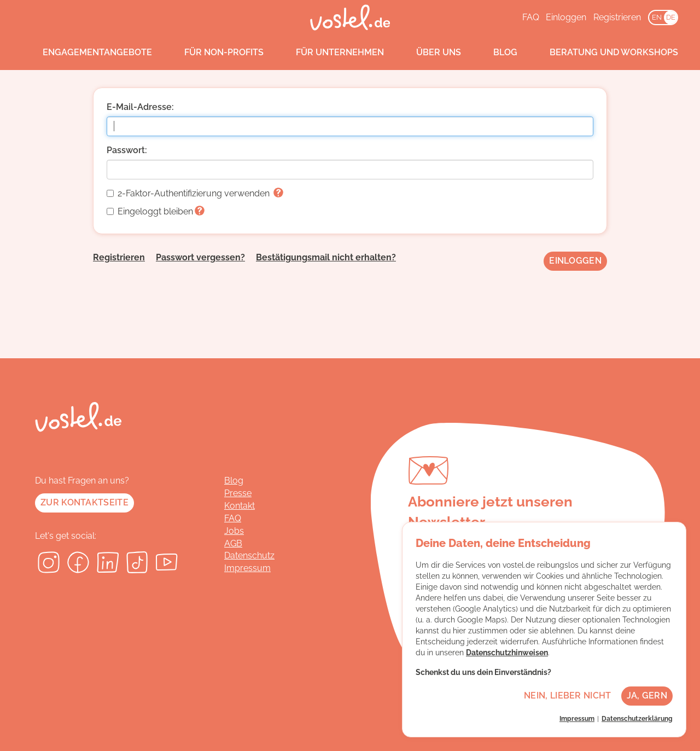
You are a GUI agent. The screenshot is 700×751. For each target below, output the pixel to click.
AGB (233, 543)
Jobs (234, 531)
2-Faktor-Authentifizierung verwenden (195, 193)
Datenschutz (249, 555)
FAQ (531, 17)
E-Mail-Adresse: (140, 107)
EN (657, 17)
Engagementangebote (87, 53)
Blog (495, 53)
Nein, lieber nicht (567, 695)
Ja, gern (647, 695)
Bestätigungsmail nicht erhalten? (326, 257)
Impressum (247, 568)
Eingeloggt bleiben (156, 211)
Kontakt (240, 506)
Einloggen (566, 17)
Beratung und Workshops (603, 53)
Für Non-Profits (214, 53)
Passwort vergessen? (200, 257)
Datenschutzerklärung (637, 719)
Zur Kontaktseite (84, 502)
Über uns (428, 53)
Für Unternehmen (329, 53)
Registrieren (617, 17)
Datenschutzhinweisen (507, 653)
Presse (238, 493)
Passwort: (127, 150)
